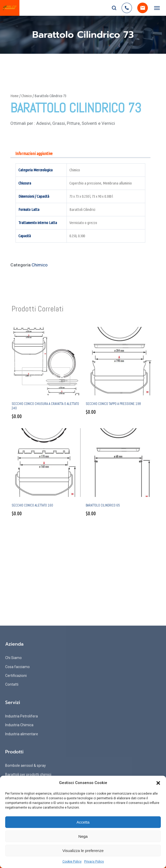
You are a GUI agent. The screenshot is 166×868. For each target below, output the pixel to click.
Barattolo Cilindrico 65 (103, 505)
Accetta (83, 822)
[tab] (34, 154)
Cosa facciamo (17, 768)
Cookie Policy (72, 862)
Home (15, 96)
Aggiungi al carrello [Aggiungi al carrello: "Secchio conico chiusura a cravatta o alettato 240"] (42, 376)
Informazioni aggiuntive (34, 153)
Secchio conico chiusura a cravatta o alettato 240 (45, 406)
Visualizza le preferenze (83, 851)
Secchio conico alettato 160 (32, 505)
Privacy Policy (94, 862)
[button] (158, 783)
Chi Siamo (13, 759)
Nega (83, 836)
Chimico (27, 96)
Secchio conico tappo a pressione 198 (113, 404)
